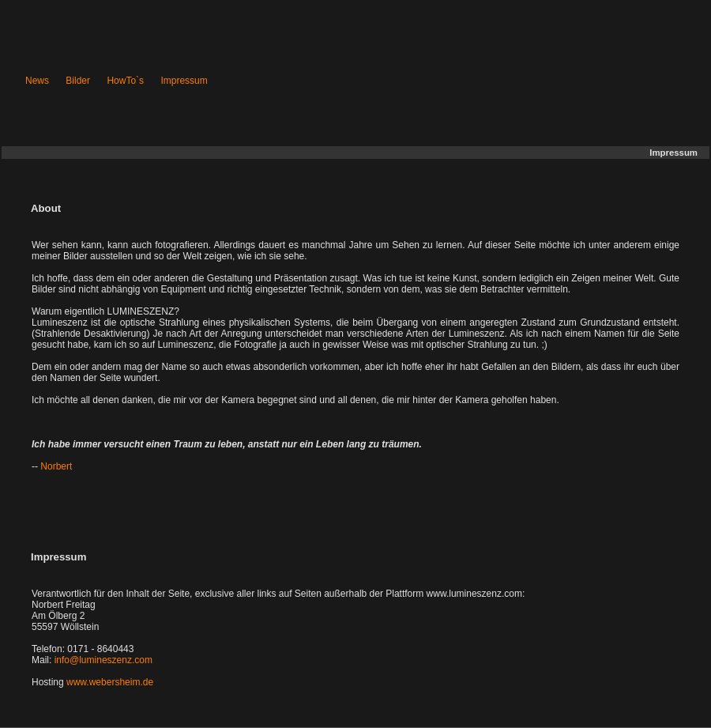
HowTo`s (125, 81)
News (37, 81)
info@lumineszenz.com (103, 660)
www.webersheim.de (110, 682)
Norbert (56, 466)
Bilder (78, 81)
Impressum (184, 81)
